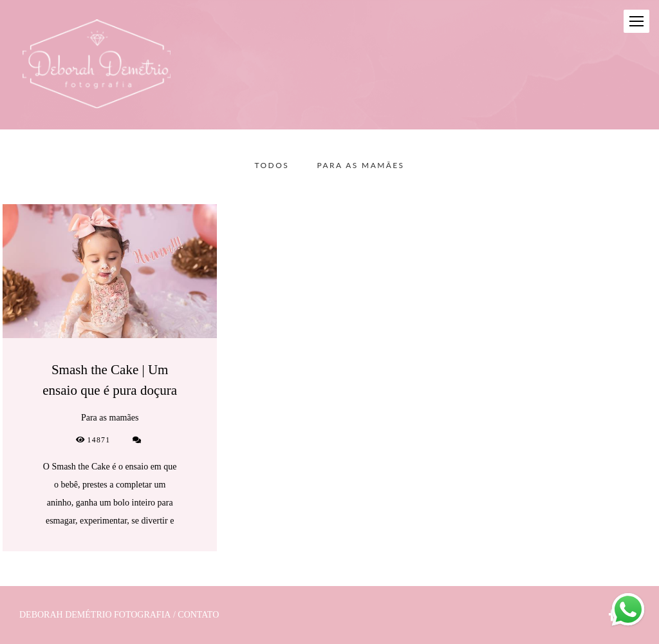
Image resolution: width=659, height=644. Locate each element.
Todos (272, 166)
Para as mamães (361, 166)
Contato (198, 615)
